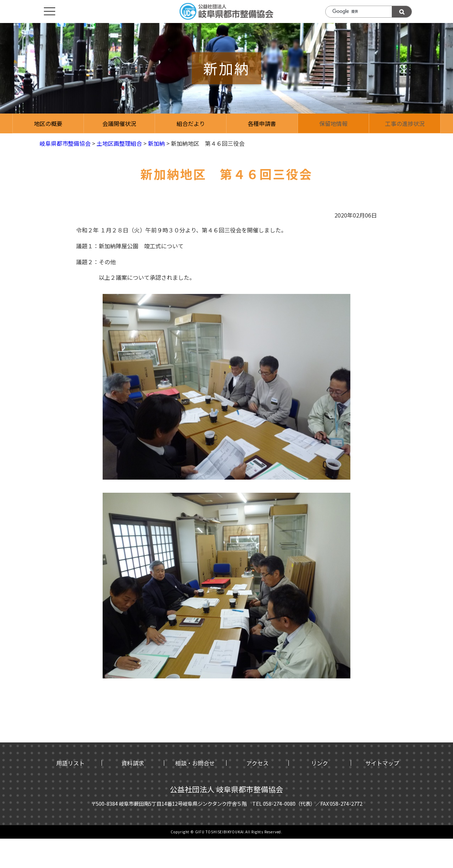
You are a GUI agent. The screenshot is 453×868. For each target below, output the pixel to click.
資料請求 (133, 763)
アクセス (257, 763)
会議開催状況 (119, 123)
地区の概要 (48, 123)
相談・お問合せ (195, 763)
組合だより (191, 123)
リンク (320, 763)
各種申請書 (262, 123)
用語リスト (70, 763)
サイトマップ (382, 763)
